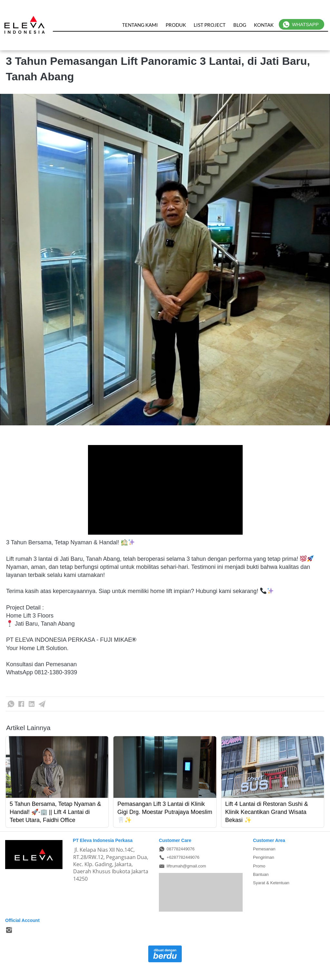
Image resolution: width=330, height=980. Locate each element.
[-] (9, 930)
